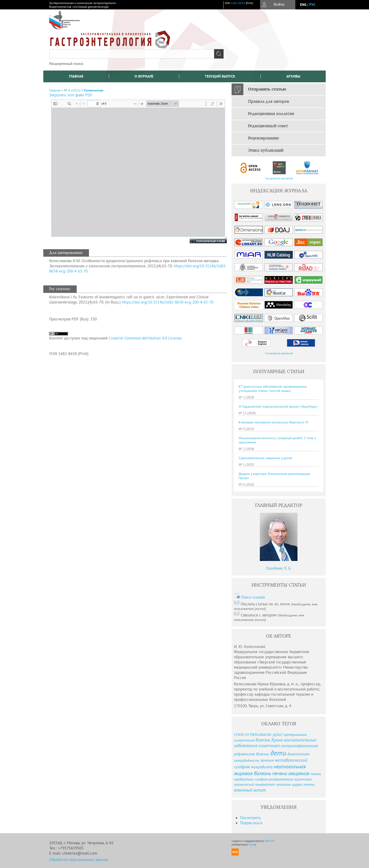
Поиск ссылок (253, 597)
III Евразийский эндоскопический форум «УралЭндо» (278, 406)
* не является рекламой (279, 178)
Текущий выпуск (220, 76)
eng (303, 5)
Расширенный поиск (66, 63)
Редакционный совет (268, 126)
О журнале (144, 76)
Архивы (293, 76)
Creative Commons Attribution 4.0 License (145, 338)
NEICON (269, 841)
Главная (76, 76)
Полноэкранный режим (204, 241)
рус (312, 5)
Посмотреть (250, 818)
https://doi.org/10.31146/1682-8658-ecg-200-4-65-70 (168, 302)
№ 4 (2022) (72, 90)
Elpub (252, 844)
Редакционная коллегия (271, 114)
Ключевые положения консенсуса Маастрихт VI (273, 422)
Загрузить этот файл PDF (71, 95)
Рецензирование (264, 138)
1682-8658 (238, 3)
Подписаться (251, 823)
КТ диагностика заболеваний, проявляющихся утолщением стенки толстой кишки (273, 389)
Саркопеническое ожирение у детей (265, 458)
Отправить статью (267, 89)
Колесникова (94, 90)
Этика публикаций (266, 150)
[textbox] (132, 54)
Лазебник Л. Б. (279, 568)
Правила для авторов (269, 102)
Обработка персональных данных (79, 860)
